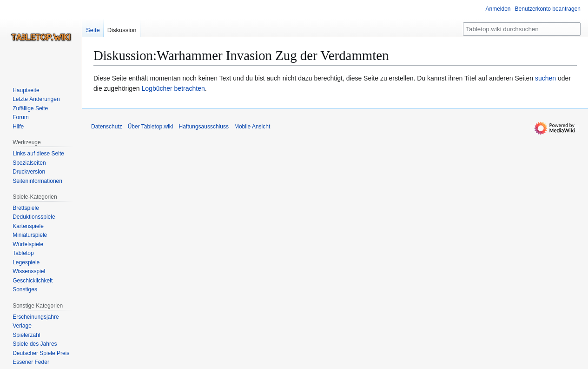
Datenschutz (107, 127)
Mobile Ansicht (252, 127)
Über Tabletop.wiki (151, 127)
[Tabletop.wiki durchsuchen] (522, 29)
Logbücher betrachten (173, 88)
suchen (545, 78)
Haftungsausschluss (204, 127)
